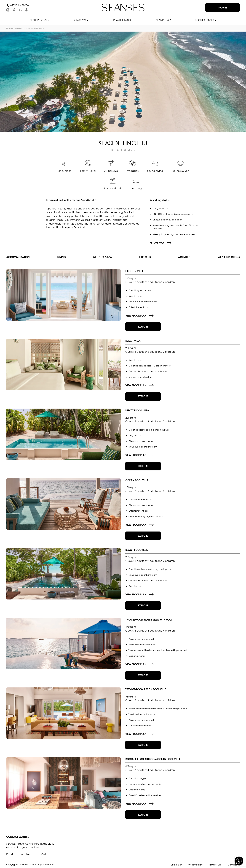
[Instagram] (8, 10)
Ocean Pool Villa (137, 480)
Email (9, 854)
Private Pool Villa (137, 410)
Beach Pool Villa (137, 550)
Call (43, 854)
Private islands (122, 20)
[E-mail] (20, 10)
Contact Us (234, 865)
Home (9, 28)
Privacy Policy (195, 865)
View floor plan (136, 316)
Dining (61, 257)
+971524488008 (19, 5)
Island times (163, 20)
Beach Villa (133, 341)
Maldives (20, 28)
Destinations (38, 20)
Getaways (79, 20)
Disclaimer (176, 865)
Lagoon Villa (134, 271)
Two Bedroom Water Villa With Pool (149, 620)
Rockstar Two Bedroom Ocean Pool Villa (153, 759)
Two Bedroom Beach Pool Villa (146, 689)
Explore (143, 327)
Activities (184, 257)
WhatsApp (27, 854)
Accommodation (18, 257)
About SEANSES (204, 20)
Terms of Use (215, 865)
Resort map (157, 243)
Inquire (222, 8)
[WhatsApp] (27, 10)
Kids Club (145, 257)
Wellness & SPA (102, 257)
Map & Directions (229, 257)
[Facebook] (14, 10)
